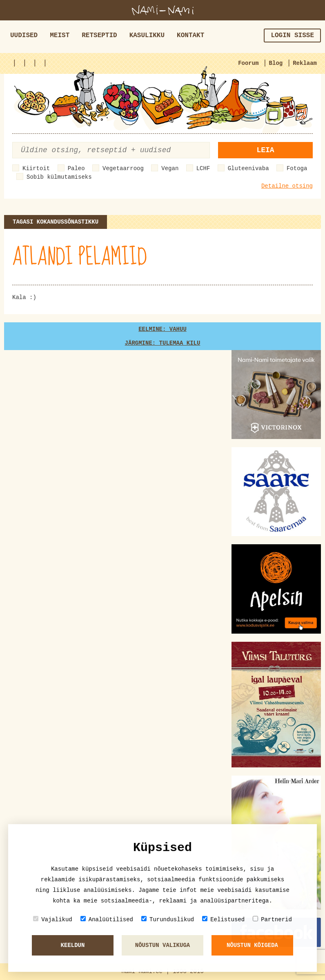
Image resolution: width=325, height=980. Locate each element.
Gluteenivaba (248, 169)
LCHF (203, 169)
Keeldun (73, 945)
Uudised (24, 35)
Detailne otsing (287, 186)
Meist (60, 35)
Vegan (170, 169)
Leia (265, 150)
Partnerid (272, 919)
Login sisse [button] (292, 35)
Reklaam (305, 63)
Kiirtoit (36, 169)
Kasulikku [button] (147, 35)
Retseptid (99, 35)
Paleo (76, 169)
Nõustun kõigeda (252, 945)
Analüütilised (107, 919)
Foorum (248, 63)
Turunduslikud (168, 919)
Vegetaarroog (123, 169)
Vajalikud (53, 919)
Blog (276, 63)
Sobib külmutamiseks (59, 177)
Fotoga (297, 169)
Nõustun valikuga (162, 945)
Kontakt (190, 35)
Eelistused (223, 919)
